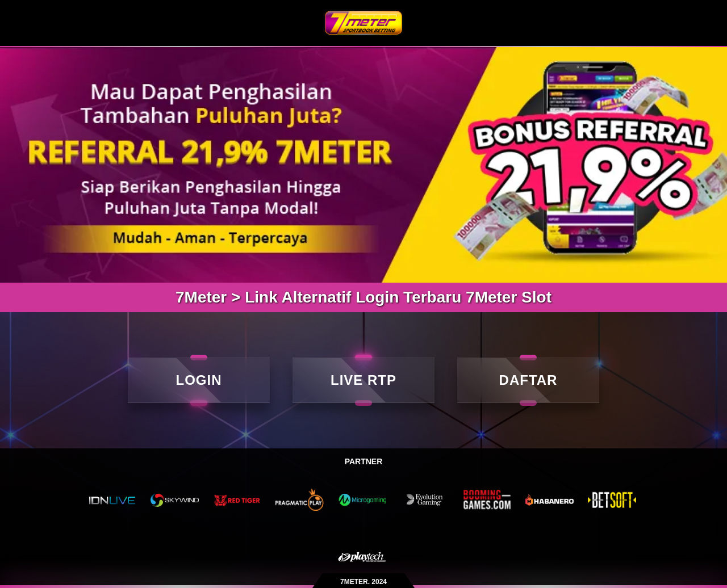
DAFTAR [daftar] (528, 380)
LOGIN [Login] (199, 380)
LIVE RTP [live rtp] (363, 380)
